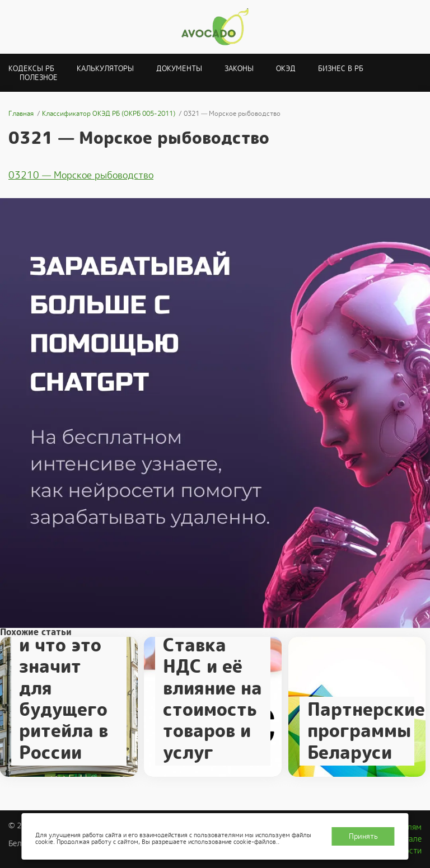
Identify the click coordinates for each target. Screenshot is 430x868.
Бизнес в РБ (341, 69)
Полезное (39, 78)
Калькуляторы (105, 69)
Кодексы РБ (31, 69)
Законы (239, 69)
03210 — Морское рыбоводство (81, 175)
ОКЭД (286, 69)
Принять (363, 836)
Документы (179, 69)
